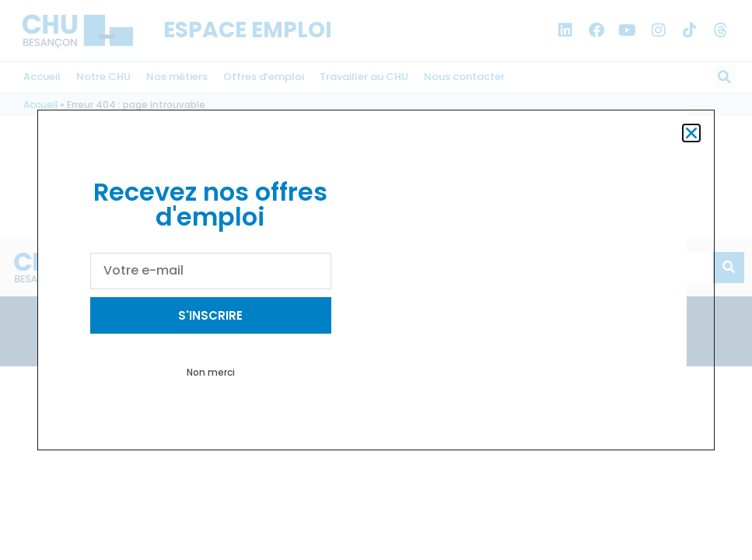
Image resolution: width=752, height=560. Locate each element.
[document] (376, 280)
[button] (691, 133)
